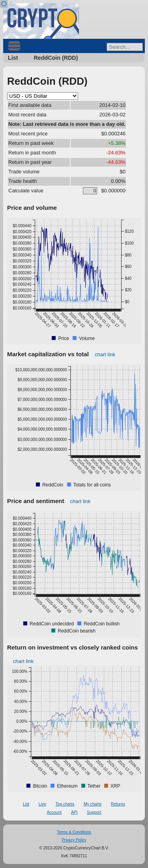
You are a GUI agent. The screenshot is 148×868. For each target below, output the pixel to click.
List (13, 58)
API (74, 812)
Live (42, 804)
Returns (118, 804)
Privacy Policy (74, 840)
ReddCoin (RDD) (56, 58)
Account (54, 812)
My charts (93, 804)
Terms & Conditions (74, 832)
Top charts (65, 804)
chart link (105, 354)
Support (94, 812)
